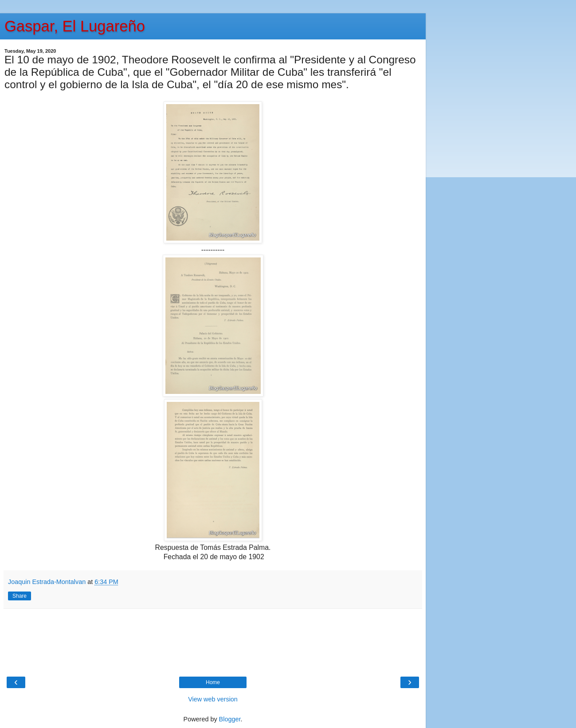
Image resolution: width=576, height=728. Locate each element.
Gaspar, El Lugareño (75, 26)
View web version (213, 699)
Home (213, 682)
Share (20, 596)
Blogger (230, 719)
